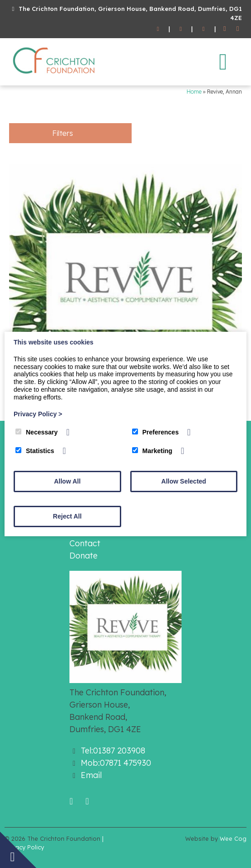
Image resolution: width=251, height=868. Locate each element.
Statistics (35, 451)
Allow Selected (184, 481)
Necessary (37, 432)
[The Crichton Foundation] (54, 75)
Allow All (67, 481)
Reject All (67, 516)
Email (91, 775)
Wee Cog (233, 838)
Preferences (155, 432)
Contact (85, 543)
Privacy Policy (38, 414)
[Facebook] (225, 29)
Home (194, 92)
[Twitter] (238, 29)
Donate (84, 556)
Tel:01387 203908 (113, 751)
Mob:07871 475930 (116, 763)
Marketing (152, 451)
